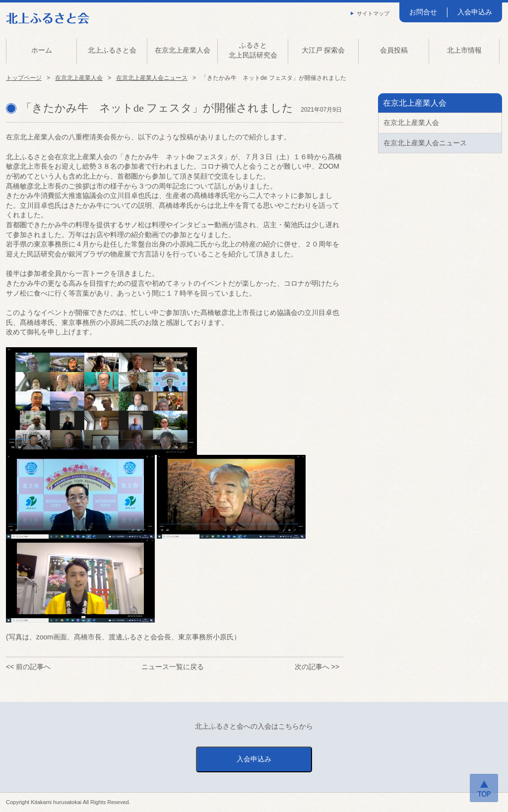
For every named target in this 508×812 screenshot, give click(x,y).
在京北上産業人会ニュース (152, 78)
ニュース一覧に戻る (173, 667)
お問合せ (423, 12)
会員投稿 (394, 50)
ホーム (42, 50)
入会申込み (475, 12)
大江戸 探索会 (323, 50)
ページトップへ (484, 788)
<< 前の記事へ (28, 667)
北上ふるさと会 (112, 50)
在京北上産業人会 (183, 50)
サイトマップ (373, 13)
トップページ (24, 78)
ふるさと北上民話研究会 (253, 50)
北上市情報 (464, 50)
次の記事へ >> (317, 667)
